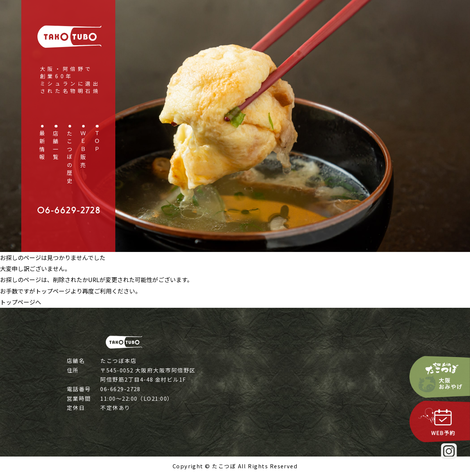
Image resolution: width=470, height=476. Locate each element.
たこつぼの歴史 (69, 158)
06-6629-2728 (120, 389)
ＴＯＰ (97, 142)
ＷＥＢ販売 (83, 150)
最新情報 (42, 146)
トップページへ (21, 302)
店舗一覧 (56, 146)
